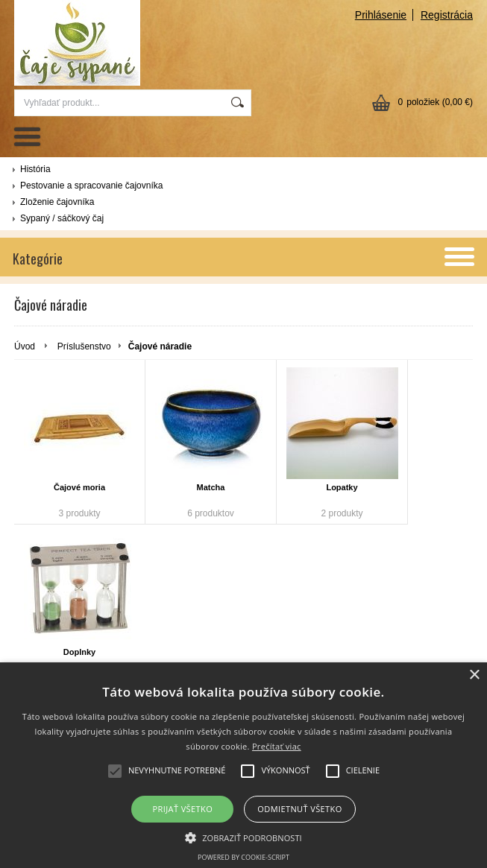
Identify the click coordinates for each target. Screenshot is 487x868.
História (35, 169)
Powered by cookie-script (243, 857)
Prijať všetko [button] (183, 809)
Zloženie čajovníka (57, 202)
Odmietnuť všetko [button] (299, 809)
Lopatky (342, 487)
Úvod (25, 346)
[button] (243, 837)
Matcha (211, 487)
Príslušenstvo (84, 346)
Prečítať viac (277, 746)
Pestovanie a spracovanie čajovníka (91, 186)
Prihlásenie (381, 15)
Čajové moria (79, 487)
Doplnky (79, 652)
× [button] (474, 675)
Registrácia (447, 15)
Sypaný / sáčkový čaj (62, 218)
